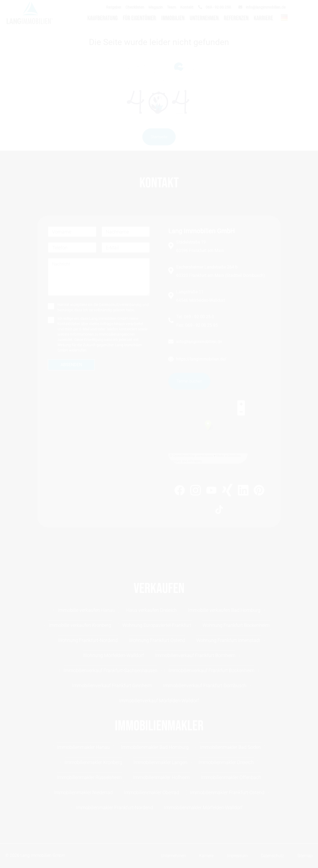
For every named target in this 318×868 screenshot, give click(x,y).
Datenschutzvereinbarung (120, 305)
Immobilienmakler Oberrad (151, 792)
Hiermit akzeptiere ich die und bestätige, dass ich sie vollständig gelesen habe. (103, 307)
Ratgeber (114, 7)
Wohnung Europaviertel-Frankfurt (157, 625)
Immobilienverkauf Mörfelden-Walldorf (159, 701)
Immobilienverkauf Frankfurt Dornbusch (205, 685)
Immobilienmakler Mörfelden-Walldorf (203, 808)
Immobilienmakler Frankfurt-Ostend (227, 792)
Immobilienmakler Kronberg (93, 762)
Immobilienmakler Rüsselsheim (89, 777)
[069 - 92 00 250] (216, 7)
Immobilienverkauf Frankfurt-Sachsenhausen (110, 670)
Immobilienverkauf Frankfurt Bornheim (195, 655)
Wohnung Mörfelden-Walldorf (113, 655)
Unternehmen (204, 18)
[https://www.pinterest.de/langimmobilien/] (259, 491)
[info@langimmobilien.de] (263, 7)
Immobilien (173, 18)
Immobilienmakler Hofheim (161, 777)
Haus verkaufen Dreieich (151, 610)
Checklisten (135, 7)
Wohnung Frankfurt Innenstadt (228, 640)
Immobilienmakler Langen (160, 762)
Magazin (156, 7)
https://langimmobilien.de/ (201, 359)
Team (171, 7)
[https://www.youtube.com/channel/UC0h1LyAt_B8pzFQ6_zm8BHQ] (211, 491)
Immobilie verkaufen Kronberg (80, 625)
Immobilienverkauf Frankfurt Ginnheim (112, 685)
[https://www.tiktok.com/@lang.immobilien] (219, 511)
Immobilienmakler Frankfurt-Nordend (114, 808)
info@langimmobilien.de (199, 342)
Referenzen (236, 18)
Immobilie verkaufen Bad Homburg (224, 610)
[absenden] (71, 365)
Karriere (263, 18)
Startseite (159, 137)
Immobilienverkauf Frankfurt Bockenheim (212, 670)
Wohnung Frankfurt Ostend (157, 640)
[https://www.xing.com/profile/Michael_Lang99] (227, 491)
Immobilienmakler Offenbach (231, 777)
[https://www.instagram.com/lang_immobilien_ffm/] (196, 491)
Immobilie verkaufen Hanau (86, 610)
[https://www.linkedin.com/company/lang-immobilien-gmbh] (243, 491)
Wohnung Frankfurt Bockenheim (236, 625)
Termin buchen (189, 381)
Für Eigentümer (139, 18)
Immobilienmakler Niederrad (83, 792)
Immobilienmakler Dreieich (226, 762)
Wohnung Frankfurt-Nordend (88, 640)
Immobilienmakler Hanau (83, 747)
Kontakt (187, 7)
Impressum (237, 856)
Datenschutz (272, 856)
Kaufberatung (102, 18)
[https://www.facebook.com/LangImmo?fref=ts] (180, 491)
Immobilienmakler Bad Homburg (155, 747)
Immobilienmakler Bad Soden (230, 747)
